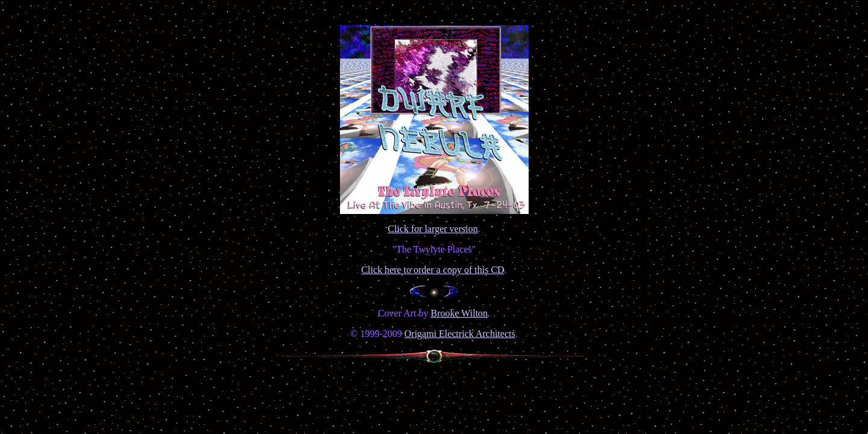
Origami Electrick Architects (460, 334)
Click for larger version (432, 229)
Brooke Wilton (459, 313)
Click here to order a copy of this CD (432, 270)
